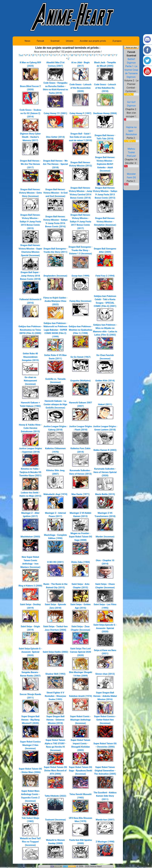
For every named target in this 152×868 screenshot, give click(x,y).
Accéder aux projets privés (93, 41)
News (27, 41)
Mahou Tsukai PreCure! (131, 152)
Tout (21, 55)
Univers (70, 41)
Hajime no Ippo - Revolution (131, 131)
